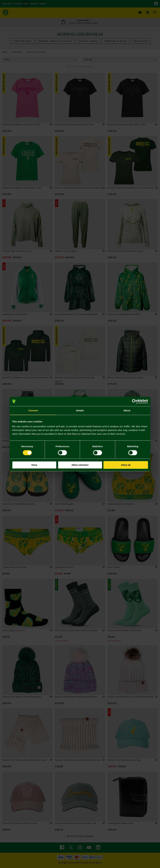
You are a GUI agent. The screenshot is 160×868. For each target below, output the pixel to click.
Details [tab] (80, 410)
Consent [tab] (33, 410)
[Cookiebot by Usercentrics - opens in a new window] (134, 401)
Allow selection (80, 465)
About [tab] (127, 410)
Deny (34, 465)
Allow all (126, 465)
